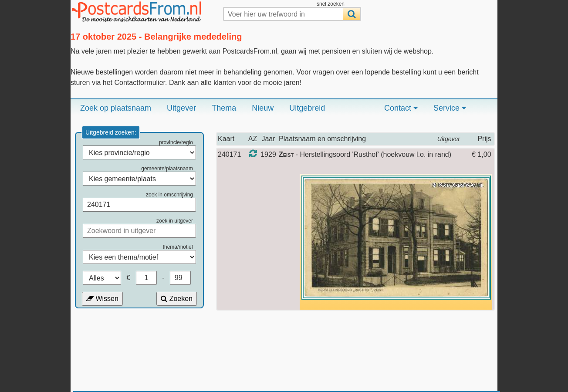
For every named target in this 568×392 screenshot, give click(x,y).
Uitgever (181, 108)
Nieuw (263, 108)
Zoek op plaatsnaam (116, 108)
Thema (224, 108)
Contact (401, 108)
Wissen (102, 299)
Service (450, 108)
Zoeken (177, 299)
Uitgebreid (307, 108)
